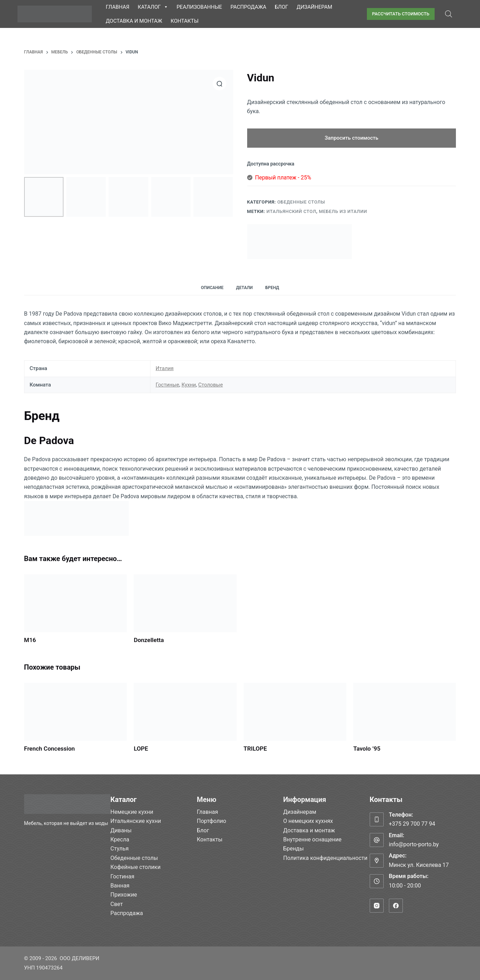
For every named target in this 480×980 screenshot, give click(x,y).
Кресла (120, 839)
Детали (244, 288)
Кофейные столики (135, 867)
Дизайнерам (315, 7)
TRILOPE (255, 749)
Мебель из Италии (343, 211)
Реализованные (199, 7)
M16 (30, 640)
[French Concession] (75, 712)
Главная (118, 7)
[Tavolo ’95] (405, 712)
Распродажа (248, 7)
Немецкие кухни (132, 812)
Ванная (120, 886)
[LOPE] (185, 712)
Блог (282, 7)
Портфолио (212, 821)
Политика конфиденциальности (325, 858)
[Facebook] (396, 906)
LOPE (141, 749)
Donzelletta (149, 640)
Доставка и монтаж (134, 21)
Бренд (272, 288)
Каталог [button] (153, 7)
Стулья (119, 849)
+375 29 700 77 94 (412, 824)
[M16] (75, 603)
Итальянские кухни (136, 821)
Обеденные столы (301, 202)
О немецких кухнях (308, 821)
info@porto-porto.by (414, 844)
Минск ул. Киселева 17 (419, 865)
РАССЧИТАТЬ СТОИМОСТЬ (401, 14)
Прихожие (124, 895)
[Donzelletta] (185, 603)
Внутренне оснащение (312, 839)
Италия (165, 368)
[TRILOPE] (295, 712)
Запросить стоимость (352, 138)
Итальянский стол (291, 211)
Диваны (121, 830)
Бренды (293, 849)
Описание (212, 288)
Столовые (211, 385)
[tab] (212, 288)
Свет (117, 904)
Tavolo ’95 (367, 749)
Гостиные (168, 385)
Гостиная (122, 876)
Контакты (185, 21)
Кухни (189, 385)
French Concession (50, 749)
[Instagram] (377, 906)
